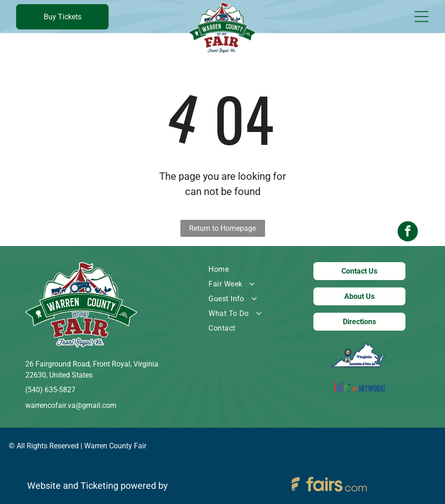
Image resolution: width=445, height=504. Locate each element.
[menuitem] (246, 269)
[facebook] (408, 252)
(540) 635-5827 (50, 390)
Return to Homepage (222, 228)
